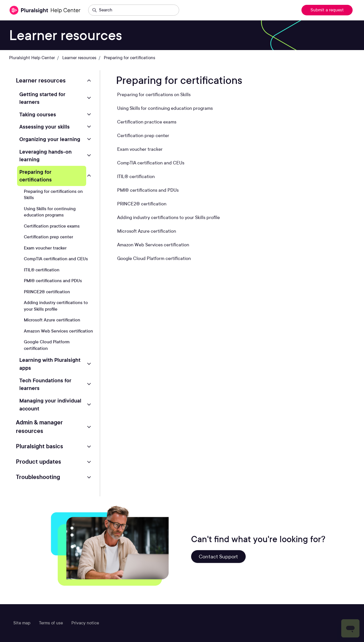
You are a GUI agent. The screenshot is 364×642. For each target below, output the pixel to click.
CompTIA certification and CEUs (56, 259)
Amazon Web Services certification (58, 331)
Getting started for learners (42, 98)
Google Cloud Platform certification (47, 345)
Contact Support (218, 557)
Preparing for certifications (130, 58)
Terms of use (51, 623)
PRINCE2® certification (47, 292)
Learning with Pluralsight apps (50, 364)
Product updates (39, 462)
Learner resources (79, 58)
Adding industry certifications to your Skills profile (56, 306)
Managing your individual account (50, 404)
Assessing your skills (45, 127)
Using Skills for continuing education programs (50, 212)
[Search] (134, 10)
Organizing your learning (50, 139)
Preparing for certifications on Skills (53, 195)
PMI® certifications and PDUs (53, 281)
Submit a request (327, 10)
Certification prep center (48, 237)
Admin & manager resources (39, 427)
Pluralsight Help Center (32, 58)
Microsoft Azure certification (52, 320)
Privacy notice (85, 623)
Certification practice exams (52, 226)
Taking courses (38, 114)
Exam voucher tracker (45, 248)
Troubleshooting (38, 477)
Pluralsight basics (40, 446)
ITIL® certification (42, 270)
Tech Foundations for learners (45, 384)
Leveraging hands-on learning (45, 156)
